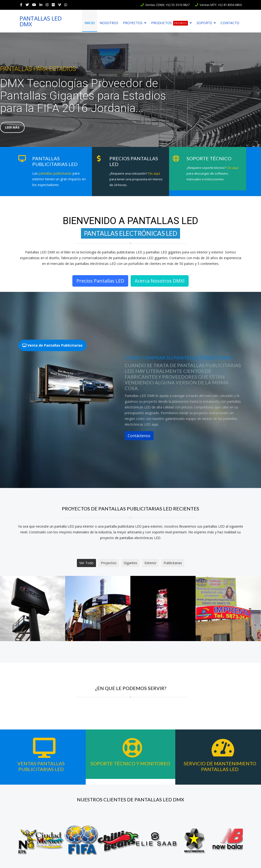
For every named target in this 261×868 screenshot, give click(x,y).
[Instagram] (47, 5)
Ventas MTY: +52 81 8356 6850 (221, 5)
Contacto (230, 23)
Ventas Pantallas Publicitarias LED (41, 766)
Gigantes (130, 563)
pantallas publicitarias (55, 173)
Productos (170, 23)
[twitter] (27, 5)
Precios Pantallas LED (100, 281)
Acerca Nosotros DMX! (160, 281)
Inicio (90, 23)
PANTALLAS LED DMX (41, 21)
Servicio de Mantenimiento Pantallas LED (220, 766)
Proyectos (133, 23)
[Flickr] (53, 5)
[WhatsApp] (66, 5)
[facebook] (21, 5)
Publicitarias (173, 563)
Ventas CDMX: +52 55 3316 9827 (167, 5)
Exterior (150, 563)
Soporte (204, 23)
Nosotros (109, 23)
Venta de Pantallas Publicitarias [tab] (52, 345)
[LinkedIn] (41, 5)
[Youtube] (34, 5)
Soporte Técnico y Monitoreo (130, 763)
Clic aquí (154, 173)
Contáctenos (139, 436)
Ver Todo (86, 563)
